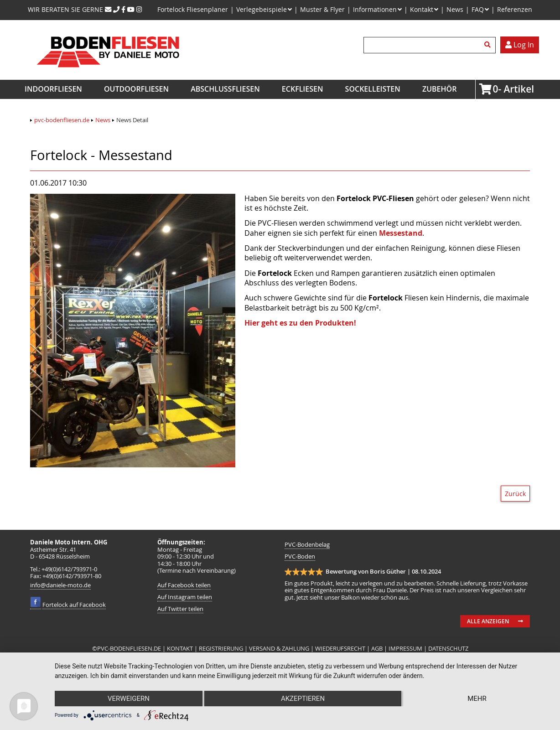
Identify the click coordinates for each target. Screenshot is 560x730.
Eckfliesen (303, 89)
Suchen (489, 45)
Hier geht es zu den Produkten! (300, 323)
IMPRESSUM (405, 649)
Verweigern (129, 699)
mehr (477, 699)
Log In (520, 45)
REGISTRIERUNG (221, 649)
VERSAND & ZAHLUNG (279, 649)
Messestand (401, 233)
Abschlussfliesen (225, 89)
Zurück (515, 494)
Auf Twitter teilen (180, 609)
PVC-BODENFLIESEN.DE (129, 649)
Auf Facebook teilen (184, 585)
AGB (377, 649)
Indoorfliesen (53, 89)
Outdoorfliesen (136, 89)
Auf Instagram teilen (185, 597)
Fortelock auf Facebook (74, 605)
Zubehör (439, 89)
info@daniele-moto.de (60, 585)
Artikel (496, 89)
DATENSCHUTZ (448, 649)
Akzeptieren (303, 699)
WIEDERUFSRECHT (340, 649)
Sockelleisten (373, 89)
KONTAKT (181, 649)
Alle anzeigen (488, 621)
